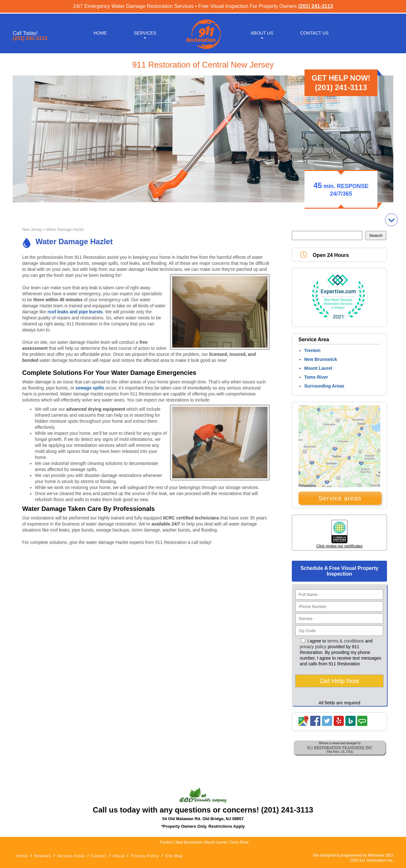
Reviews (43, 856)
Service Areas (71, 856)
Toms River (316, 377)
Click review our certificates (339, 546)
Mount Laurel (318, 368)
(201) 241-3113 (315, 6)
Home (100, 32)
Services (145, 32)
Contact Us (314, 32)
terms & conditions (346, 641)
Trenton (312, 350)
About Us (262, 32)
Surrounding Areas (324, 386)
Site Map (174, 856)
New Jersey (32, 230)
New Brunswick (321, 359)
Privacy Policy (145, 856)
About (119, 856)
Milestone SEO (381, 855)
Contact (99, 856)
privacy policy (313, 647)
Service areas (340, 498)
